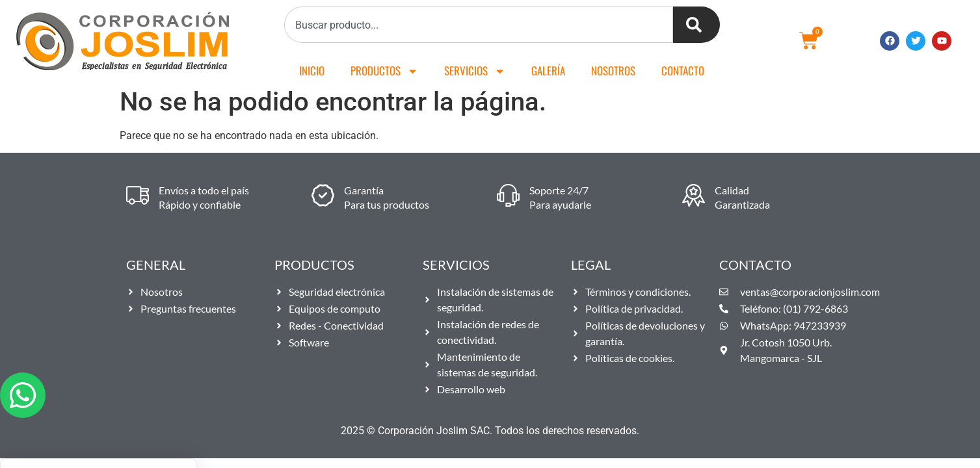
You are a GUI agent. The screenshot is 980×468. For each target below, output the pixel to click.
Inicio (312, 71)
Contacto (683, 71)
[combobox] (479, 25)
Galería (548, 71)
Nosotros (613, 71)
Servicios (475, 71)
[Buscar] (696, 25)
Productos (384, 71)
